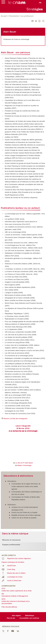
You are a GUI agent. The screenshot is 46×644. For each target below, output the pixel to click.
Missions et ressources (11, 540)
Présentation (14, 16)
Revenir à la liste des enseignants (15, 419)
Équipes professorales (11, 545)
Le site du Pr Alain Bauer (23, 463)
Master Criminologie (23, 465)
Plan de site (11, 618)
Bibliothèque (30, 616)
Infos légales (16, 616)
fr (40, 3)
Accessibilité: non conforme (29, 618)
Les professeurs (27, 16)
